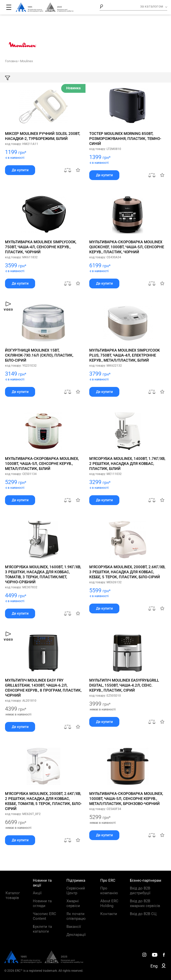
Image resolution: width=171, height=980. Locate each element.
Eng (154, 966)
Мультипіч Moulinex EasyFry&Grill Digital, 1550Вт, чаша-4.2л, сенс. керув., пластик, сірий (124, 685)
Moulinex (26, 61)
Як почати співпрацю (76, 916)
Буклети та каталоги (42, 929)
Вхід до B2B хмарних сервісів (145, 903)
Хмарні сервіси (73, 903)
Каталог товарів (13, 895)
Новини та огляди (42, 903)
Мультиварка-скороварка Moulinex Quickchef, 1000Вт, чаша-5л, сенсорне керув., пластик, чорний (127, 247)
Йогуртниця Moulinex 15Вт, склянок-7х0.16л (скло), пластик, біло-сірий (39, 355)
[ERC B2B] (164, 967)
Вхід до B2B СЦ (143, 914)
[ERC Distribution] (44, 962)
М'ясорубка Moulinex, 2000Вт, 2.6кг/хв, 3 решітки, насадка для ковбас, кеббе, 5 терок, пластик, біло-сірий (127, 572)
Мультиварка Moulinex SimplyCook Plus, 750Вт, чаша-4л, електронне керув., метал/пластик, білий (124, 355)
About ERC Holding (109, 903)
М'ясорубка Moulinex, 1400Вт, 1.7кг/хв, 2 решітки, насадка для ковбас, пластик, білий (127, 464)
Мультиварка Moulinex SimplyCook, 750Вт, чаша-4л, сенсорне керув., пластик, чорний (41, 247)
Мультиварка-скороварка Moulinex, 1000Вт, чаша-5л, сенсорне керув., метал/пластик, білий (42, 464)
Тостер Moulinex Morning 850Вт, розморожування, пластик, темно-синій (125, 139)
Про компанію (109, 891)
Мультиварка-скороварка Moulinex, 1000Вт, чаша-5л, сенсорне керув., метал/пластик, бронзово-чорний (126, 799)
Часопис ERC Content (45, 916)
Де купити (20, 170)
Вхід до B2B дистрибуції (140, 891)
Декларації (76, 935)
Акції (37, 893)
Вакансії (74, 927)
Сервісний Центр (76, 891)
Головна (11, 61)
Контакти (109, 914)
